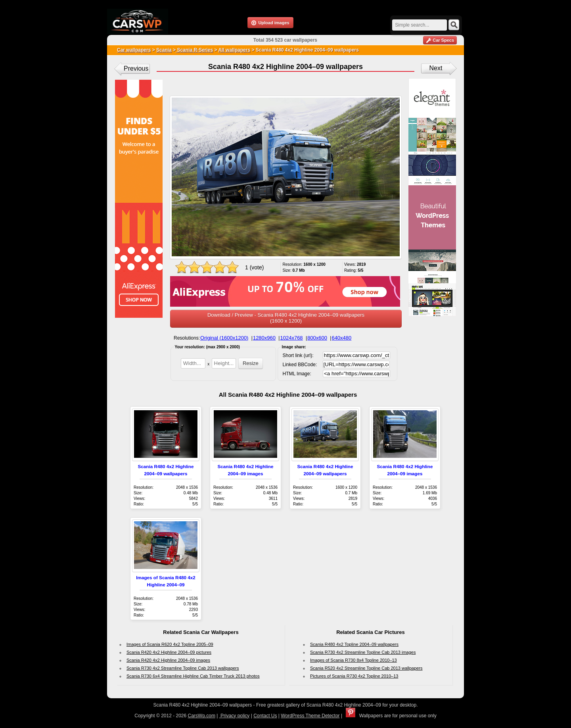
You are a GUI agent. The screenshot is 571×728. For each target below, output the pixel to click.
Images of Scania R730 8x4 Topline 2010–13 (354, 660)
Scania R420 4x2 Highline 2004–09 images (168, 660)
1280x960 (264, 338)
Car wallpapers (134, 50)
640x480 (341, 338)
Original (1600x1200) (224, 338)
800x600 (317, 338)
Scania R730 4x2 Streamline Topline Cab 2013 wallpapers (183, 668)
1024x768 (291, 338)
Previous (136, 68)
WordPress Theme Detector (310, 716)
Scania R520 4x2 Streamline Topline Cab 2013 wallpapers (366, 668)
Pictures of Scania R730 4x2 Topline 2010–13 (354, 676)
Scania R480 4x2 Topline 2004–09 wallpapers (354, 644)
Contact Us (265, 716)
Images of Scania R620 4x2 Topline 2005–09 (170, 644)
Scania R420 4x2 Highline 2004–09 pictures (169, 652)
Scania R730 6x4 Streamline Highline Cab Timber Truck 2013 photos (193, 676)
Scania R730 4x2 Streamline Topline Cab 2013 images (363, 652)
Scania (164, 50)
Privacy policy (235, 716)
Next (436, 68)
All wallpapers (234, 50)
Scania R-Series (194, 50)
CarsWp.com (202, 716)
